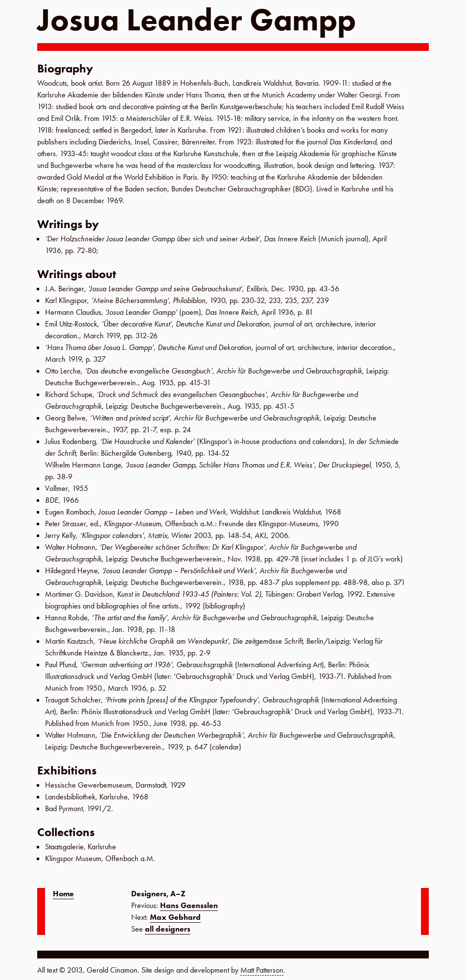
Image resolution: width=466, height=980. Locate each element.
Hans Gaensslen (189, 905)
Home (63, 894)
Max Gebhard (175, 917)
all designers (168, 929)
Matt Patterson (262, 970)
